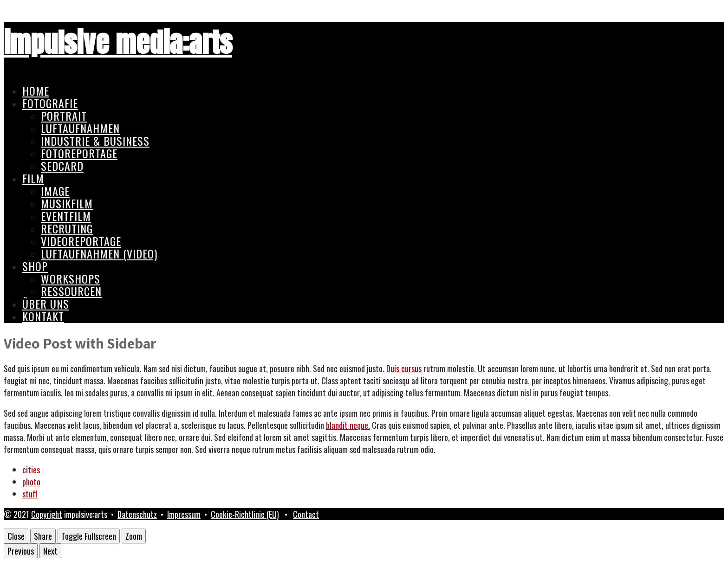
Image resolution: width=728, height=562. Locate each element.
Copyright (47, 514)
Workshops (71, 278)
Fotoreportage (79, 153)
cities (31, 470)
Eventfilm (66, 216)
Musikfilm (67, 203)
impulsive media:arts (118, 42)
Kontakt (43, 316)
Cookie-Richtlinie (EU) (245, 514)
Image (55, 191)
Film (33, 178)
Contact (306, 514)
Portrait (64, 116)
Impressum (184, 514)
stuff (30, 494)
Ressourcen (71, 291)
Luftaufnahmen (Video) (99, 253)
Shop (35, 266)
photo (31, 482)
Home (36, 90)
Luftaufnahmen (80, 128)
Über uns (46, 304)
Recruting (67, 228)
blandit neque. (348, 425)
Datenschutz (137, 514)
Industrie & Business (95, 141)
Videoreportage (81, 241)
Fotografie (50, 103)
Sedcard (62, 166)
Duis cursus (404, 368)
